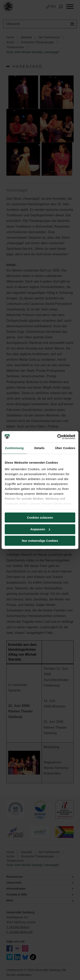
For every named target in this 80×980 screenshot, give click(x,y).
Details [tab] (39, 448)
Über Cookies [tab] (65, 448)
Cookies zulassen (40, 517)
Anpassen (40, 529)
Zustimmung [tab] (14, 448)
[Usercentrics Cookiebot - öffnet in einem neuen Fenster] (57, 437)
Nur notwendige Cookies (40, 541)
